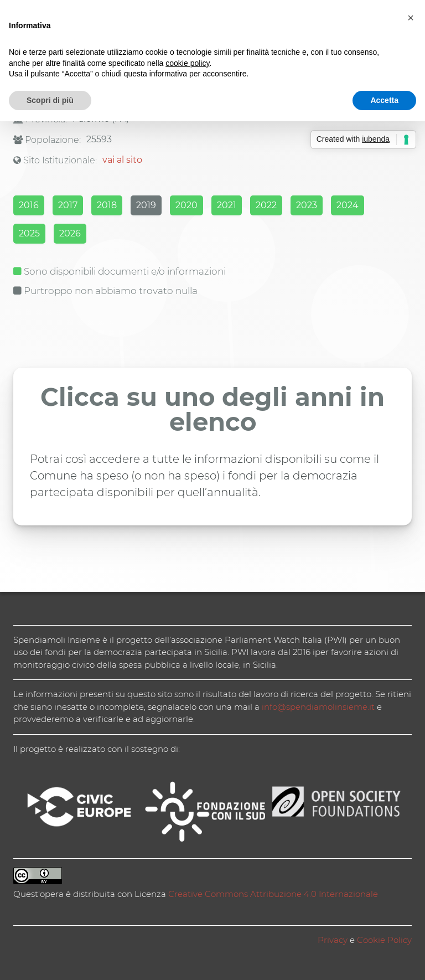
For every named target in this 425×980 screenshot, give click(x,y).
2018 (107, 205)
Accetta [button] (384, 100)
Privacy (333, 940)
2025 (29, 233)
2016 (29, 205)
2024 (348, 205)
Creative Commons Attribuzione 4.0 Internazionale (273, 894)
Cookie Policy (384, 940)
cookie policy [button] (187, 63)
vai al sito (122, 160)
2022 (266, 205)
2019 (146, 205)
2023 (307, 205)
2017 (68, 205)
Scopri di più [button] (50, 100)
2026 (70, 233)
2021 (227, 205)
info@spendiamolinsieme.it (318, 707)
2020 (186, 205)
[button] (411, 18)
